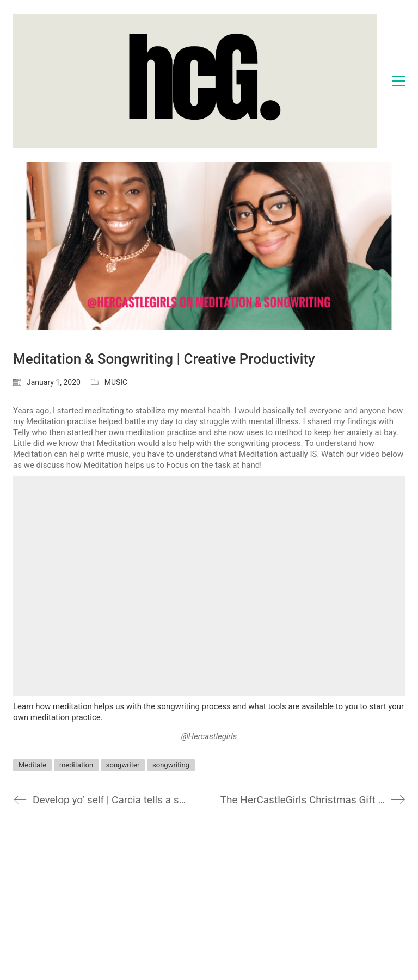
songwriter (123, 765)
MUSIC (116, 382)
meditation (76, 765)
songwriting (171, 765)
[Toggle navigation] (399, 81)
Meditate (32, 765)
